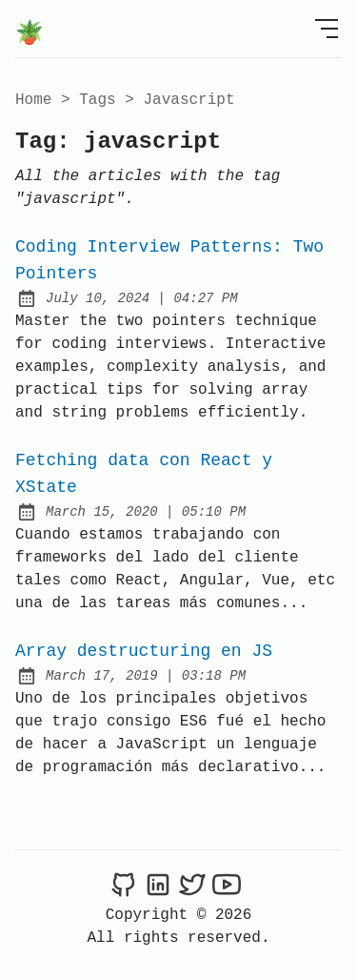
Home (33, 100)
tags (97, 100)
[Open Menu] (327, 29)
